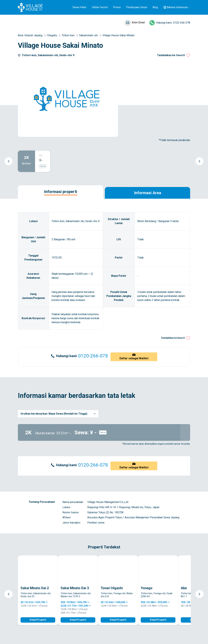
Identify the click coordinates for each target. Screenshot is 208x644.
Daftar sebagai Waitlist (134, 358)
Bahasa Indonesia (177, 7)
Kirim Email (138, 22)
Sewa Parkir (79, 7)
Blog (155, 7)
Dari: (41, 155)
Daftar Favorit (100, 7)
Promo (117, 7)
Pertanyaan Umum (137, 7)
